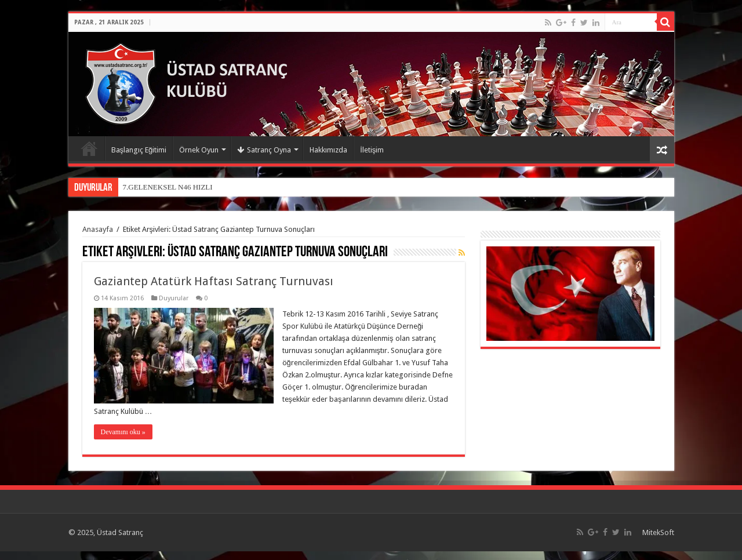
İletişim (372, 150)
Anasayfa (89, 148)
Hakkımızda (328, 150)
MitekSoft (658, 532)
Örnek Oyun (199, 150)
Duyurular (174, 298)
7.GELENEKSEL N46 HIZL (167, 187)
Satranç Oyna (264, 150)
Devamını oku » (123, 432)
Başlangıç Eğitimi (139, 150)
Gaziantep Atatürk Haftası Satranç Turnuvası (214, 281)
